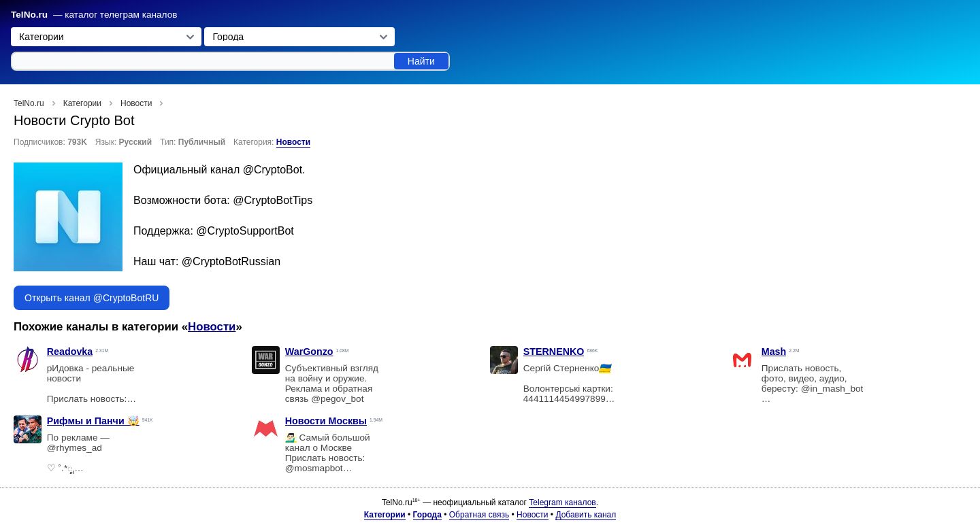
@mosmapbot (314, 468)
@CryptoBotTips (273, 200)
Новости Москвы (326, 421)
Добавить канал (586, 515)
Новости (293, 142)
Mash (774, 352)
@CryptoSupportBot (245, 231)
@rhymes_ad (75, 448)
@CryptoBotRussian (231, 261)
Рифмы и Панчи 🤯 (93, 421)
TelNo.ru (29, 15)
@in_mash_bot (832, 389)
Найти (421, 61)
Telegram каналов (562, 502)
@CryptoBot (273, 170)
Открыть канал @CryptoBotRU (92, 298)
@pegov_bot (337, 399)
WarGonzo (309, 352)
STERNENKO (554, 352)
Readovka (70, 352)
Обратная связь (479, 515)
